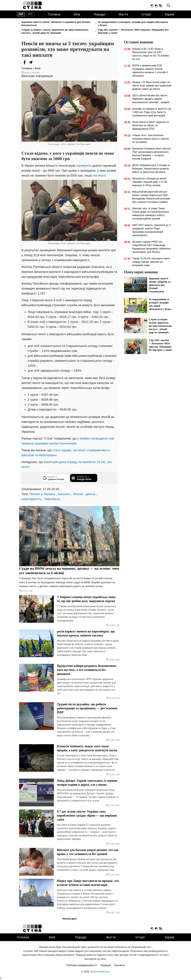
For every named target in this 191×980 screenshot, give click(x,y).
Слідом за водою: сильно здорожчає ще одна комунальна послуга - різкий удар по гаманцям (55, 31)
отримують (84, 166)
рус (30, 14)
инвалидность (31, 499)
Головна (54, 14)
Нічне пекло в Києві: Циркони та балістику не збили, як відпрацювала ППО (151, 125)
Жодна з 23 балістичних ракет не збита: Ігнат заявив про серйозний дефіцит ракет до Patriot (152, 86)
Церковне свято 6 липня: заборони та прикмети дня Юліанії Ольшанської (56, 24)
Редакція (106, 965)
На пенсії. (100, 175)
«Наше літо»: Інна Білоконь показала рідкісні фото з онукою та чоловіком (151, 139)
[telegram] (151, 5)
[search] (168, 6)
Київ (77, 14)
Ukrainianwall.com (100, 972)
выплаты (64, 494)
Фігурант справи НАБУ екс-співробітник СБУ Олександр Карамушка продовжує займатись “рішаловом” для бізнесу (152, 247)
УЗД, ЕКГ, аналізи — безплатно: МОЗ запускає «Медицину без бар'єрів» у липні (133, 31)
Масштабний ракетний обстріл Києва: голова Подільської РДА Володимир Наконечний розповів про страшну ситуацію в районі (151, 197)
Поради (99, 14)
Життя (123, 14)
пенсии (78, 494)
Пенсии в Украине (42, 494)
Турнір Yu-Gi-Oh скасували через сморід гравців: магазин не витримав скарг (151, 262)
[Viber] (37, 62)
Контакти (119, 965)
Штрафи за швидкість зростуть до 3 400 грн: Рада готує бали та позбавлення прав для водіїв (152, 112)
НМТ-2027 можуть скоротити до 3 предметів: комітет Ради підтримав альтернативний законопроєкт (151, 230)
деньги (90, 494)
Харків (169, 14)
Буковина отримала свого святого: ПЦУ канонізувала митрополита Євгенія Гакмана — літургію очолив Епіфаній (152, 154)
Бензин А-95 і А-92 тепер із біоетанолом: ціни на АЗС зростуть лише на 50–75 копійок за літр (151, 54)
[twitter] (156, 5)
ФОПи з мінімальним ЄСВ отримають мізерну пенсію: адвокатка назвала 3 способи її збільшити (150, 71)
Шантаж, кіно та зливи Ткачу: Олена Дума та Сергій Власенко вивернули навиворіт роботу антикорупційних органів (151, 214)
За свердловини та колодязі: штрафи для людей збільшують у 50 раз (133, 24)
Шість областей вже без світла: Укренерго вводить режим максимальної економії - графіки (151, 99)
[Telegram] (31, 62)
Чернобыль (52, 499)
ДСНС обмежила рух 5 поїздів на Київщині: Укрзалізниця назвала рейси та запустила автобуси (151, 169)
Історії (146, 14)
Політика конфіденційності (82, 965)
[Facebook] (25, 62)
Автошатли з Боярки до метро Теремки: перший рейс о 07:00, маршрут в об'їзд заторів (150, 182)
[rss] (160, 5)
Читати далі (69, 919)
